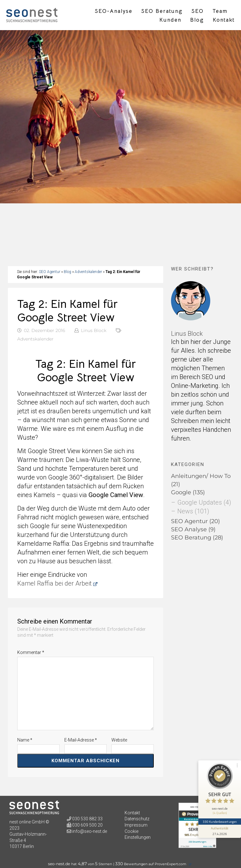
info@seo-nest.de (90, 831)
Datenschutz (137, 819)
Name (25, 740)
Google (181, 492)
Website (119, 740)
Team (220, 11)
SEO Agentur (50, 272)
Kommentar (31, 652)
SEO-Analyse (114, 11)
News (185, 511)
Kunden (170, 20)
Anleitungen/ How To (201, 476)
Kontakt (224, 20)
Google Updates (200, 502)
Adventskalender (88, 272)
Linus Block (94, 330)
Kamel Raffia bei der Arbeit (54, 583)
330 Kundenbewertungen (220, 822)
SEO (198, 11)
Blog (197, 20)
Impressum (136, 825)
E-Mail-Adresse (81, 740)
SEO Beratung (162, 11)
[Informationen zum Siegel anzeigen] (220, 831)
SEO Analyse (189, 529)
